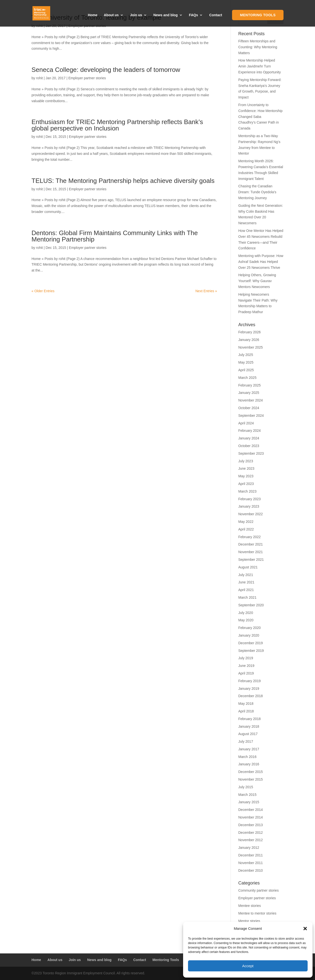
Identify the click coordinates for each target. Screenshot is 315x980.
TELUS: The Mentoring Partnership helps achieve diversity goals (123, 181)
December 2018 (251, 696)
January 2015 (249, 802)
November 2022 (251, 514)
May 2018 (246, 704)
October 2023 (249, 446)
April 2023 (246, 484)
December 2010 (251, 870)
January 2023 (249, 506)
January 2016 (249, 764)
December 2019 (251, 643)
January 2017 (249, 749)
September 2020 (251, 605)
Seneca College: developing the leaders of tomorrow (106, 70)
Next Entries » (206, 291)
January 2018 (249, 726)
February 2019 (249, 681)
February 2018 (249, 719)
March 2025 (247, 378)
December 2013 (251, 825)
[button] (305, 929)
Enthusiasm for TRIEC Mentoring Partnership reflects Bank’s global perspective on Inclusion (117, 125)
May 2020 (246, 620)
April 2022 (246, 529)
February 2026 (249, 332)
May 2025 (246, 362)
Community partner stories (258, 890)
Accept (248, 966)
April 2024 (246, 423)
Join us (136, 15)
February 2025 (249, 385)
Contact (216, 15)
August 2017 (248, 734)
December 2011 (251, 855)
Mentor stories (249, 921)
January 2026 (249, 340)
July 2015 (246, 787)
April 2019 (246, 673)
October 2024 (249, 408)
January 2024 (249, 438)
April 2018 (246, 711)
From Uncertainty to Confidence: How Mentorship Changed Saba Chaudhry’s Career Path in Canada (260, 117)
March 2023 (247, 491)
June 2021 (246, 582)
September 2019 (251, 651)
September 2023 (251, 453)
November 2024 (251, 400)
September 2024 (251, 416)
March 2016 (247, 757)
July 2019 (246, 658)
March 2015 (247, 795)
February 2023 (249, 499)
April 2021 (246, 590)
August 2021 (248, 567)
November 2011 (251, 863)
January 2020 (249, 635)
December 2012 (251, 833)
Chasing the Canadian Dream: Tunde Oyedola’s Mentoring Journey (257, 192)
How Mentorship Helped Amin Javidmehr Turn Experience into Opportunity (260, 66)
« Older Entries (43, 291)
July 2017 (246, 741)
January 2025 (249, 393)
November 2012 (251, 840)
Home (93, 15)
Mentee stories (250, 906)
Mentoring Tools (258, 15)
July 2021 (246, 575)
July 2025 (246, 355)
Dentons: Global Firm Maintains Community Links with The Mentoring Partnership (115, 236)
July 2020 (246, 613)
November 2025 (251, 347)
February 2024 (249, 431)
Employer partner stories (87, 78)
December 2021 (251, 544)
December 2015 (251, 772)
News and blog (165, 15)
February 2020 (249, 628)
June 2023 (246, 468)
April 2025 (246, 370)
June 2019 (246, 666)
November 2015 (251, 779)
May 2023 (246, 476)
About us (111, 15)
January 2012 (249, 848)
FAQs (194, 15)
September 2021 (251, 560)
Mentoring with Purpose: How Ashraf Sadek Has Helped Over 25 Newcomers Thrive (261, 262)
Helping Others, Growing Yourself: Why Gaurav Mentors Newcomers (257, 281)
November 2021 (251, 552)
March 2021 (247, 597)
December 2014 (251, 810)
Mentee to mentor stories (257, 913)
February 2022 (249, 537)
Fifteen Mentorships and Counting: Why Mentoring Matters (258, 47)
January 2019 (249, 689)
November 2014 (251, 817)
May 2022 (246, 522)
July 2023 (246, 461)
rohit (39, 78)
